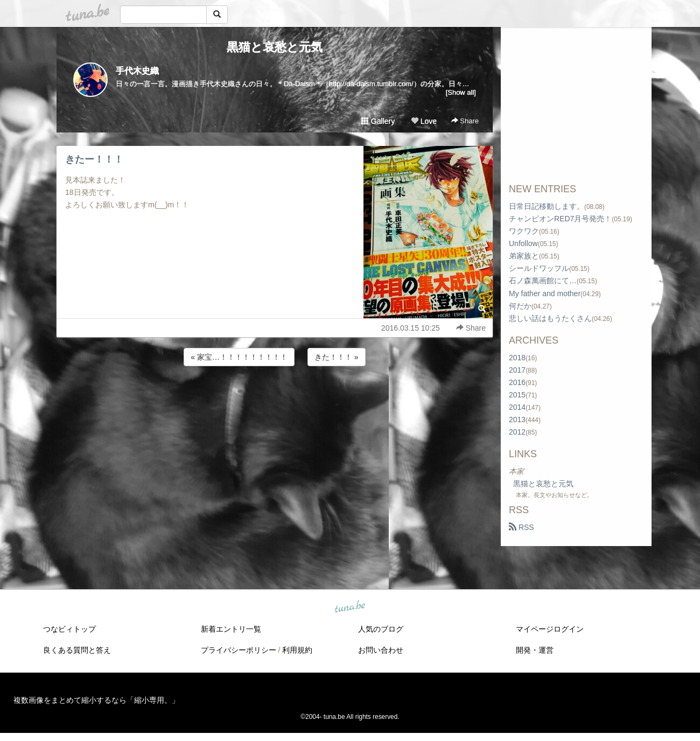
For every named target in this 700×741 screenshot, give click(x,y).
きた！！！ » (337, 357)
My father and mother (545, 293)
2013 (517, 420)
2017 (517, 370)
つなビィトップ (69, 629)
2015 (517, 395)
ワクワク (524, 231)
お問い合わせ (381, 650)
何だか (520, 306)
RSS (521, 527)
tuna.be (349, 607)
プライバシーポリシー (239, 650)
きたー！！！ (94, 159)
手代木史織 (137, 71)
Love (424, 121)
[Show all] (461, 92)
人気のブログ (381, 629)
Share (465, 121)
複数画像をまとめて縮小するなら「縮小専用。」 (96, 700)
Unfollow (523, 243)
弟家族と (524, 256)
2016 (517, 382)
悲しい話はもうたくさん (550, 318)
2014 (517, 407)
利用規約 (297, 650)
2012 (517, 432)
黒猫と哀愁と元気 (275, 47)
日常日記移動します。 (547, 206)
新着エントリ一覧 (231, 629)
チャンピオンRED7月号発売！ (560, 219)
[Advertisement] (275, 397)
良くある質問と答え (77, 650)
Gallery (378, 121)
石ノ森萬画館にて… (543, 281)
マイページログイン (550, 629)
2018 (517, 358)
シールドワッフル (539, 268)
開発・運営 (535, 650)
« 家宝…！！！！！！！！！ (239, 357)
